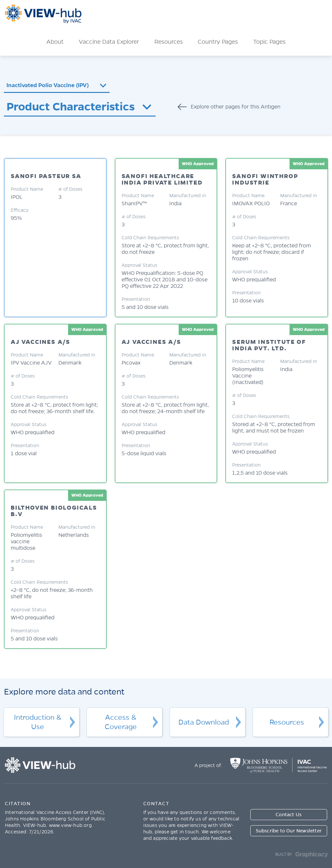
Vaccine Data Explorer (109, 42)
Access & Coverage (121, 722)
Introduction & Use (38, 722)
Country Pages (218, 42)
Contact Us (289, 815)
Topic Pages (269, 42)
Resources (169, 42)
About (55, 42)
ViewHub (43, 14)
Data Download (204, 722)
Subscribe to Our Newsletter (289, 831)
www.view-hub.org (70, 825)
